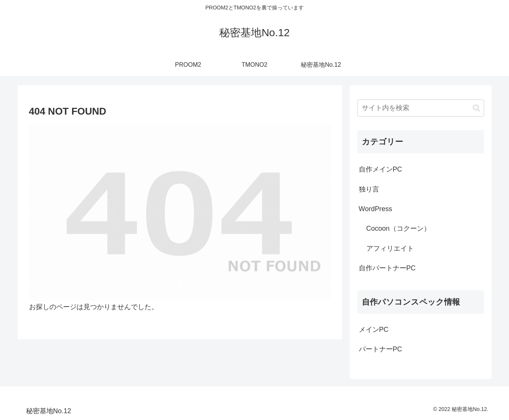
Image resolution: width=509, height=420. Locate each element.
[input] (421, 108)
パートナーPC (381, 349)
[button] (476, 108)
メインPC (374, 330)
